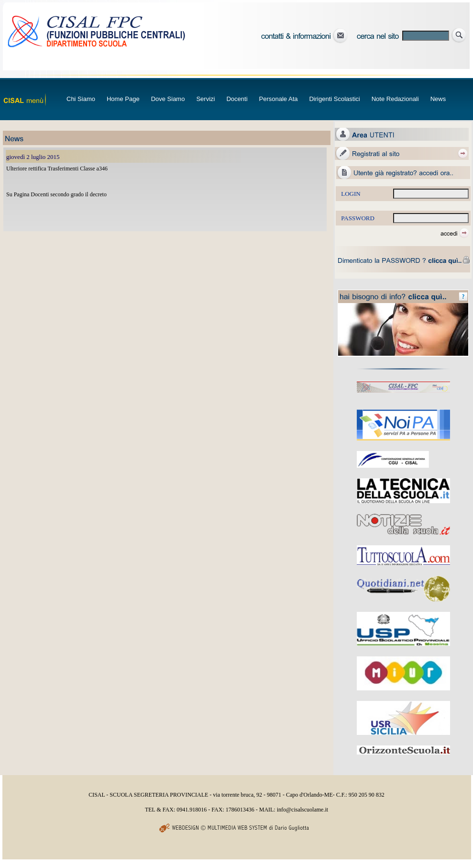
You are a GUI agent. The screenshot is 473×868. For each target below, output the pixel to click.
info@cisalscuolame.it (302, 810)
